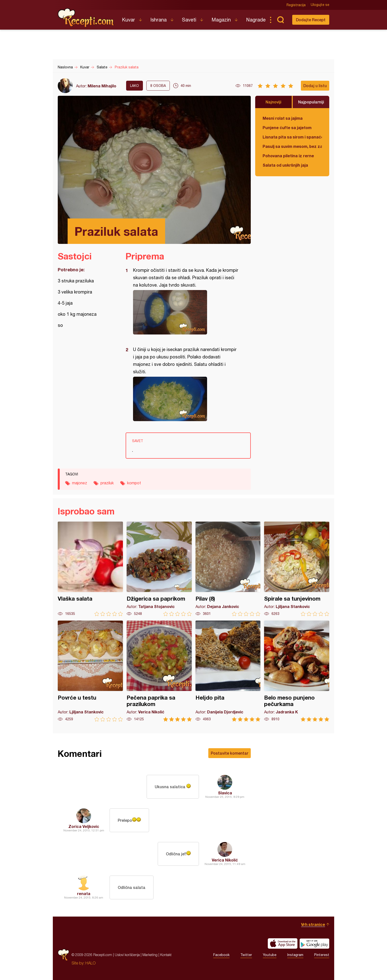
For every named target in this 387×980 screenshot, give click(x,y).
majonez (80, 483)
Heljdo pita (228, 671)
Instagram (295, 955)
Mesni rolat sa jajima (283, 118)
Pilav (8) (228, 569)
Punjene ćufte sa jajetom (287, 127)
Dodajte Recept (311, 20)
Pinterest (322, 955)
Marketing (150, 955)
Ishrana (158, 20)
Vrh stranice (313, 924)
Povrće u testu (90, 671)
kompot (134, 483)
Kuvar (128, 20)
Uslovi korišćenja (127, 955)
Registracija (296, 5)
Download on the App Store (283, 943)
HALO (90, 963)
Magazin (221, 20)
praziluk (107, 483)
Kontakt (166, 955)
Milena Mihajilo (102, 86)
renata (84, 893)
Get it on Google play (314, 943)
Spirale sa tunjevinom (297, 569)
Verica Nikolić (225, 860)
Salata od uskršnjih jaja (285, 165)
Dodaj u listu (315, 86)
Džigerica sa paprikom (159, 569)
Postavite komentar (230, 753)
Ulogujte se (320, 5)
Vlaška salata (90, 569)
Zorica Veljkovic (84, 826)
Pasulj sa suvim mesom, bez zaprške (292, 146)
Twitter (246, 955)
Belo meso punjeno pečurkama (297, 671)
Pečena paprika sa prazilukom (159, 671)
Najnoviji (273, 102)
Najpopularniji (311, 102)
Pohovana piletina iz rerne (288, 156)
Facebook (221, 955)
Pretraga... (280, 20)
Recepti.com (86, 18)
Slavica (225, 793)
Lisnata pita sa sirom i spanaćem (292, 137)
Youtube (270, 955)
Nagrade (256, 20)
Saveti (189, 20)
